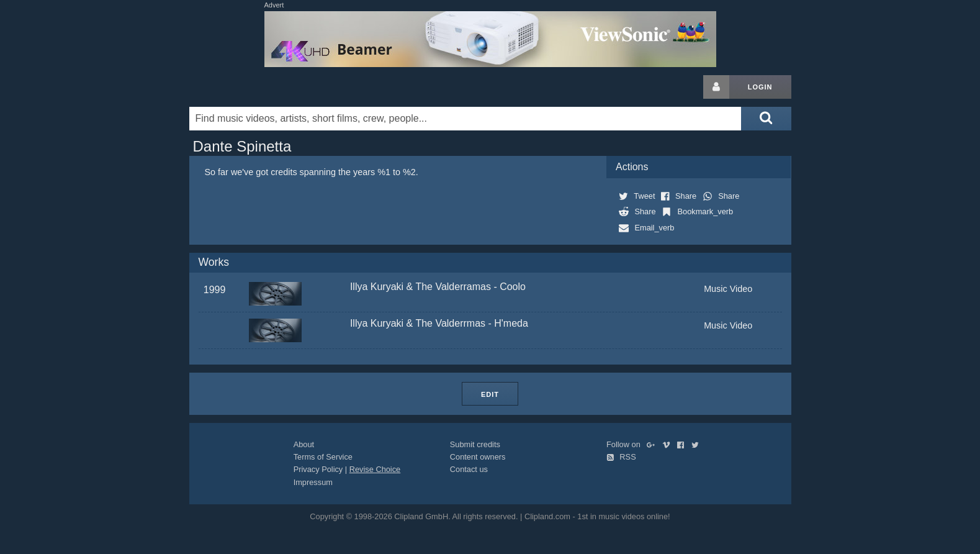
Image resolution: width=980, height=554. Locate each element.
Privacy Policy (318, 469)
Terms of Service (323, 457)
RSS (621, 457)
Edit (490, 394)
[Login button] (716, 87)
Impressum (313, 482)
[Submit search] (766, 119)
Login (760, 87)
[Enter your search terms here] (465, 119)
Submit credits (475, 444)
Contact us (469, 469)
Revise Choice (375, 469)
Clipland (254, 87)
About (304, 444)
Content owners (478, 457)
